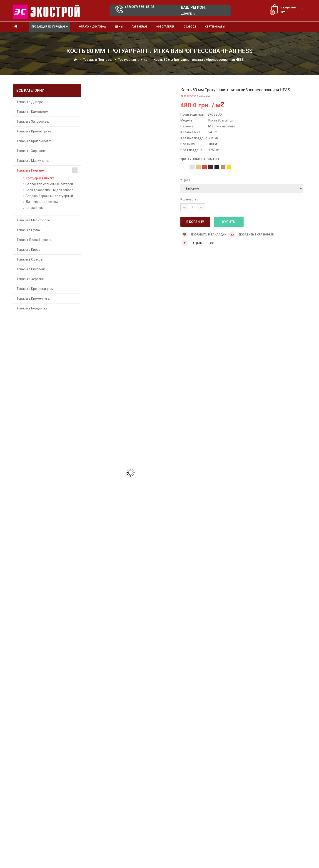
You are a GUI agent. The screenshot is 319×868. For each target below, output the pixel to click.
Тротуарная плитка (40, 178)
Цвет (186, 180)
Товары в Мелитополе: (34, 220)
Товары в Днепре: (30, 102)
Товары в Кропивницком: (35, 289)
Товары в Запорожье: (33, 121)
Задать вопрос (202, 243)
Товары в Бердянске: (32, 308)
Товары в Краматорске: (34, 131)
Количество (189, 199)
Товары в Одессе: (30, 259)
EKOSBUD (215, 114)
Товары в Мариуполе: (33, 161)
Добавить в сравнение (252, 234)
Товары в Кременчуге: (33, 299)
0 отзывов (204, 96)
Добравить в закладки (204, 234)
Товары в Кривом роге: (34, 141)
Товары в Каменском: (33, 112)
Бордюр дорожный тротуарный (49, 196)
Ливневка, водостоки (42, 202)
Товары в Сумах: (29, 230)
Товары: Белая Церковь (34, 240)
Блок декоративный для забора (50, 190)
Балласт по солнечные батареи (49, 184)
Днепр (188, 13)
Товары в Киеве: (29, 250)
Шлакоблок (34, 208)
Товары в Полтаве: (31, 170)
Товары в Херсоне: (31, 279)
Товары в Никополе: (31, 269)
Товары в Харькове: (31, 151)
